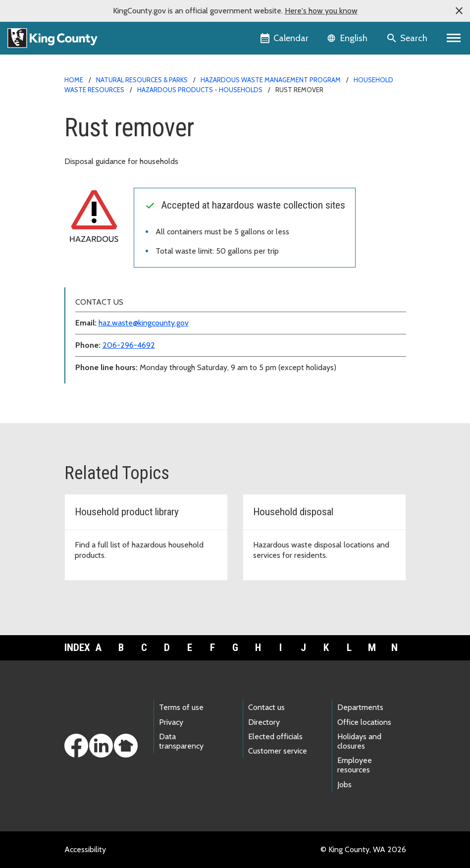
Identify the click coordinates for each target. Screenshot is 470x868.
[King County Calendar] (285, 38)
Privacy (171, 722)
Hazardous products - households (200, 90)
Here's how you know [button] (321, 11)
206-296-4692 (129, 345)
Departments (360, 707)
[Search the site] (408, 38)
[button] (459, 11)
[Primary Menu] (454, 38)
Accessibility (85, 849)
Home (74, 80)
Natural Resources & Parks (142, 80)
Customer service (278, 751)
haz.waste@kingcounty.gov (144, 323)
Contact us (266, 707)
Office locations (364, 722)
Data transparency (181, 741)
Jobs (344, 785)
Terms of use (181, 707)
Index (76, 648)
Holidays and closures (359, 741)
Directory (264, 722)
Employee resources (355, 765)
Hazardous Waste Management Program (271, 80)
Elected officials (275, 736)
